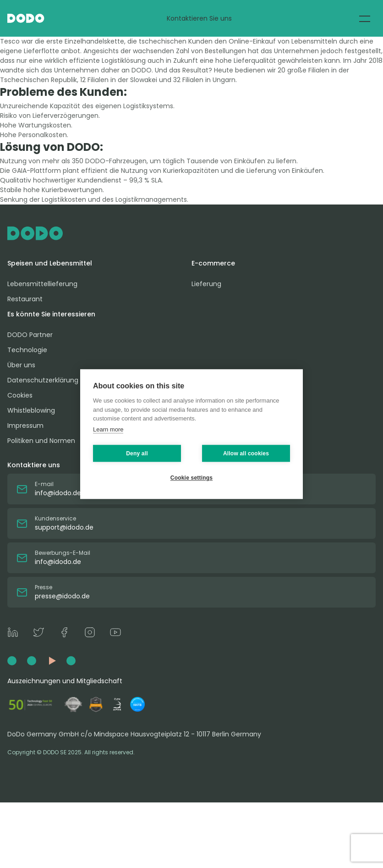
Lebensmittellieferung (42, 284)
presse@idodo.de (62, 596)
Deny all (137, 453)
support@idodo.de (64, 527)
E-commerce (213, 263)
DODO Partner (30, 335)
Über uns (21, 365)
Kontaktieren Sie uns (199, 18)
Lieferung (206, 284)
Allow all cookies (246, 453)
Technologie (27, 350)
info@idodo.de (58, 493)
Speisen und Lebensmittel (50, 263)
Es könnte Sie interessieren (51, 314)
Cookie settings (191, 478)
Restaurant (25, 299)
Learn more (108, 429)
